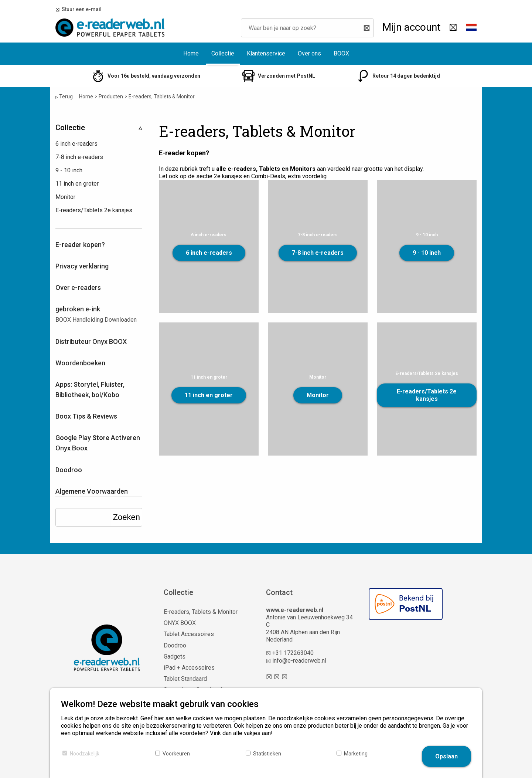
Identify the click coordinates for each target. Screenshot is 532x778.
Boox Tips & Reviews (86, 416)
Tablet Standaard (185, 679)
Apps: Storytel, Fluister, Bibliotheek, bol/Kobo (90, 390)
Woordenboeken (80, 363)
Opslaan (446, 756)
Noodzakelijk (85, 754)
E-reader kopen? (80, 245)
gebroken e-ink (78, 309)
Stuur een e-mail (81, 9)
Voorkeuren (176, 754)
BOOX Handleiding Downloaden (96, 320)
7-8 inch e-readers (318, 253)
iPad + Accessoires (189, 668)
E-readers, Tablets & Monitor (201, 612)
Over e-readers (78, 287)
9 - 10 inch (427, 253)
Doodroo (69, 470)
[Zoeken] (365, 28)
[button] (471, 28)
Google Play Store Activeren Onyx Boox (98, 443)
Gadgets (175, 657)
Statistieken (267, 754)
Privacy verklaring (82, 266)
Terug (64, 97)
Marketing (356, 754)
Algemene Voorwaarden (92, 491)
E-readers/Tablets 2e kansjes (427, 395)
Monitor (318, 395)
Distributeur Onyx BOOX (91, 341)
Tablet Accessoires (189, 634)
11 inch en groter (209, 395)
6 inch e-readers (209, 253)
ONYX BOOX (180, 623)
